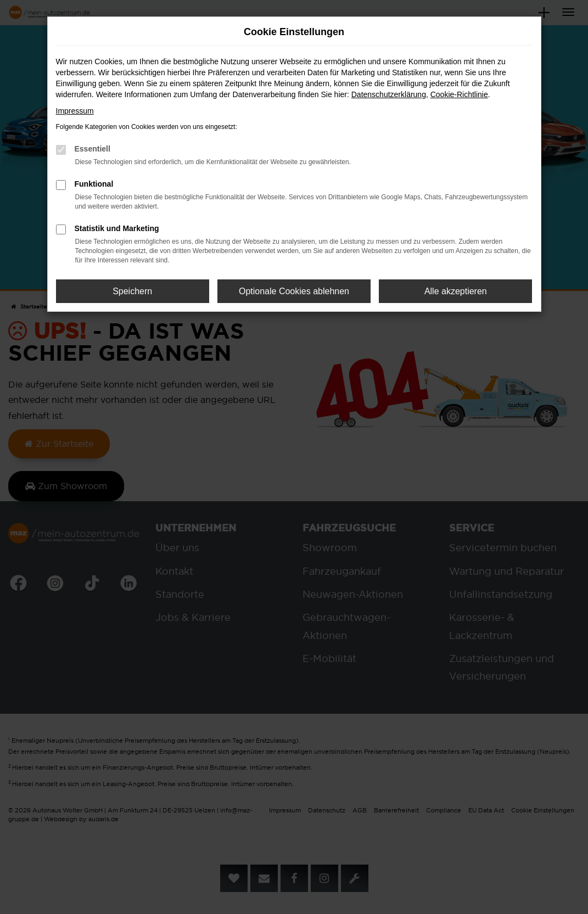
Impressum (75, 111)
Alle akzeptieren (456, 291)
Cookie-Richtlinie (459, 94)
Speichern (132, 291)
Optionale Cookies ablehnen (294, 291)
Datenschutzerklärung (389, 94)
